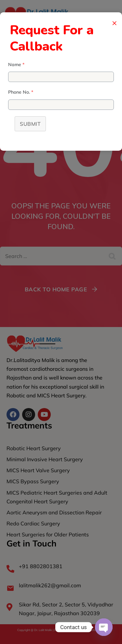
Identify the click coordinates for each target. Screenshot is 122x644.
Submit (30, 124)
